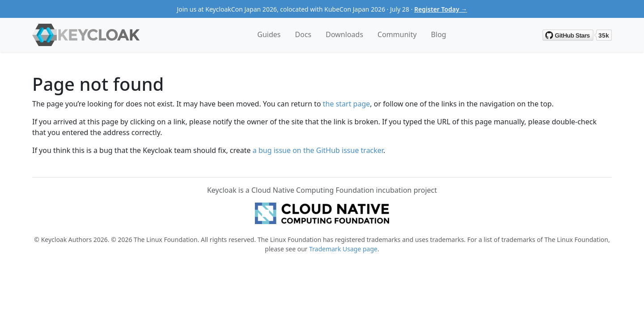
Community (397, 34)
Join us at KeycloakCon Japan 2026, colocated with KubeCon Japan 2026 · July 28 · (322, 9)
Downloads (344, 34)
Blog (439, 34)
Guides (269, 34)
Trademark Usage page (343, 249)
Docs (303, 34)
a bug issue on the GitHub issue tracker (318, 150)
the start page (347, 104)
